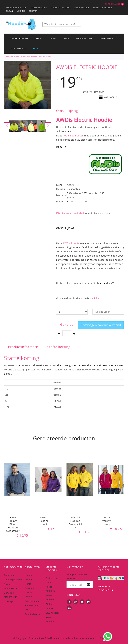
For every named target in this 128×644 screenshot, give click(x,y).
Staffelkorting (59, 347)
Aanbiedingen (32, 614)
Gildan (9, 11)
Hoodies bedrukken (16, 8)
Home (9, 57)
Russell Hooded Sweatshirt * (75, 522)
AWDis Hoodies (82, 8)
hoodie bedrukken (73, 136)
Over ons (9, 575)
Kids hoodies (32, 601)
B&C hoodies (53, 613)
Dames (53, 38)
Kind (66, 38)
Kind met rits (18, 49)
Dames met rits (108, 38)
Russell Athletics (103, 8)
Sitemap (8, 601)
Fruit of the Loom (61, 8)
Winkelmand (114, 4)
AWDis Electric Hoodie (42, 57)
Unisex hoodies (20, 38)
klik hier (96, 298)
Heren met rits (84, 38)
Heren (39, 38)
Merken (21, 11)
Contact (33, 11)
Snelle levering (39, 8)
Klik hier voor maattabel (70, 213)
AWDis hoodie (71, 243)
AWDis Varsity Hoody (107, 521)
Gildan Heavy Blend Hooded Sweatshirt (13, 524)
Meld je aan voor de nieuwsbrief (77, 576)
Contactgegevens (13, 580)
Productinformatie (23, 347)
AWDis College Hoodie (44, 521)
